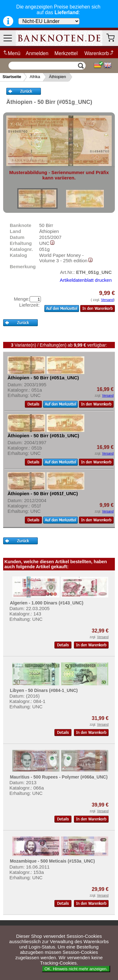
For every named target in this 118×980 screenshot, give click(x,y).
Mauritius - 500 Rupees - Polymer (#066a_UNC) (59, 777)
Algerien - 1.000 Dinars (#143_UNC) (46, 603)
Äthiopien (57, 77)
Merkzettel (66, 53)
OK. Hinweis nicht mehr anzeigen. (76, 969)
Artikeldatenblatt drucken (86, 280)
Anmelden (37, 53)
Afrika (35, 77)
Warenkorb (99, 53)
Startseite (12, 77)
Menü (11, 53)
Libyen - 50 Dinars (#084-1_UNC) (44, 690)
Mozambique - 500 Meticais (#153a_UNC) (52, 861)
